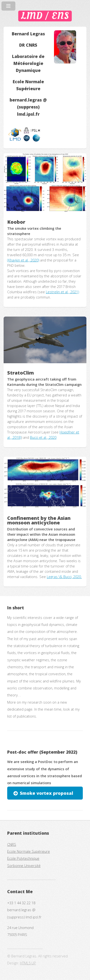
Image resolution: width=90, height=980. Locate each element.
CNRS (12, 844)
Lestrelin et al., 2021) (62, 292)
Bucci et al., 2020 (43, 437)
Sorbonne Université (24, 865)
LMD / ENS (45, 16)
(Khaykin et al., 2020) (23, 260)
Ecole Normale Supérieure (29, 851)
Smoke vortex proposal (47, 793)
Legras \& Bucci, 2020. (64, 577)
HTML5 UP (28, 963)
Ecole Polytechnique (23, 858)
